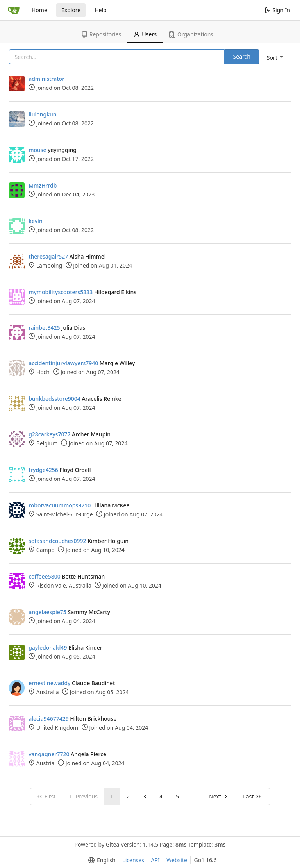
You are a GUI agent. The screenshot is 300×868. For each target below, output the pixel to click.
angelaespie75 (47, 612)
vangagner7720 (49, 754)
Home (39, 10)
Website (177, 860)
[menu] (276, 57)
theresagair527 (48, 256)
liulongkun (43, 114)
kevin (36, 221)
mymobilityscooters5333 (61, 292)
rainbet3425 (44, 328)
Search (242, 56)
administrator (46, 79)
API (155, 860)
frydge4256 (43, 470)
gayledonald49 (48, 647)
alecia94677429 (49, 719)
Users (145, 34)
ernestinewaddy (49, 683)
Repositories (101, 34)
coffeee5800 (45, 576)
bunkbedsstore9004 (54, 399)
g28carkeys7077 (49, 434)
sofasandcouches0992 (57, 541)
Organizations (191, 34)
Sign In (278, 10)
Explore (71, 10)
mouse (37, 150)
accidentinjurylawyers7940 (63, 363)
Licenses (133, 860)
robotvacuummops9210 (60, 505)
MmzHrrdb (43, 185)
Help (101, 10)
